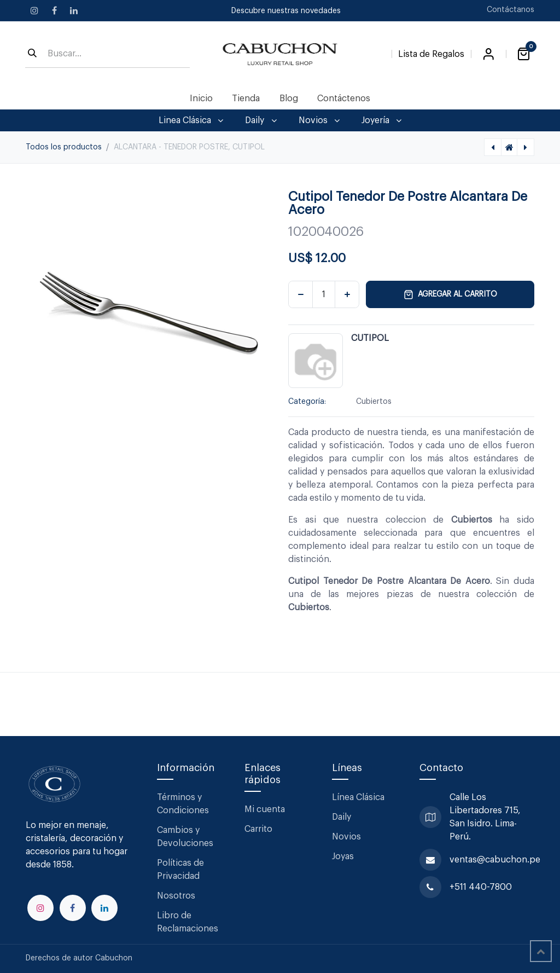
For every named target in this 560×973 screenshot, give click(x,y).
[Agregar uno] (347, 294)
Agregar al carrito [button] (450, 294)
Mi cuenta (265, 809)
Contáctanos (511, 10)
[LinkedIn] (74, 10)
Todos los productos (64, 147)
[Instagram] (34, 10)
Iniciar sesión (488, 54)
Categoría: (307, 402)
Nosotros (176, 896)
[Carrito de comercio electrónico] (523, 54)
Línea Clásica (358, 797)
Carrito (258, 829)
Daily (342, 817)
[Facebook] (54, 10)
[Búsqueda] (32, 54)
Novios (346, 837)
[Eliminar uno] (301, 294)
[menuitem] (202, 99)
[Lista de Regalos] (431, 52)
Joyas (343, 856)
